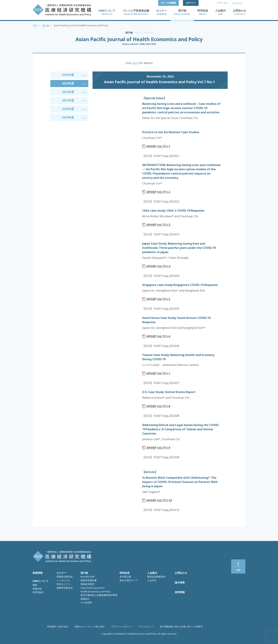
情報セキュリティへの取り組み (90, 627)
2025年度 (68, 75)
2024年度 (68, 83)
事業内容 (37, 589)
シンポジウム (63, 580)
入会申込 (152, 580)
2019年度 (68, 117)
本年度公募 (125, 577)
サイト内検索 (168, 3)
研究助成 (124, 573)
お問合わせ (181, 573)
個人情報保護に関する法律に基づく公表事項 (181, 627)
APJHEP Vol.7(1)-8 (158, 406)
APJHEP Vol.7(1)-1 (158, 146)
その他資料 (86, 602)
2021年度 (68, 100)
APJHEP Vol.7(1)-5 (158, 299)
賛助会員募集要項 (156, 577)
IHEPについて (41, 581)
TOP (35, 25)
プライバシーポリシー (122, 627)
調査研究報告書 (89, 580)
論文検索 (180, 582)
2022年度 (68, 92)
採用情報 (180, 592)
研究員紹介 (38, 592)
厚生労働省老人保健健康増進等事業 (99, 595)
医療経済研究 (87, 584)
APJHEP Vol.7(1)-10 (159, 500)
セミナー (62, 573)
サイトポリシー (146, 627)
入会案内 (152, 573)
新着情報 (38, 573)
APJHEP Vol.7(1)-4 (158, 266)
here (135, 63)
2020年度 (68, 109)
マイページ (237, 3)
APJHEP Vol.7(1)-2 (158, 192)
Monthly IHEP (88, 577)
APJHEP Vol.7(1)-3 (158, 225)
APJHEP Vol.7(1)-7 (158, 373)
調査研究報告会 (65, 588)
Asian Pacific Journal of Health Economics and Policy (96, 590)
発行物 (46, 25)
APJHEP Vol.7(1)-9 (158, 448)
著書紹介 (85, 599)
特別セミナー (63, 584)
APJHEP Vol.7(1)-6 (158, 336)
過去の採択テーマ (129, 580)
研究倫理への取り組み (58, 627)
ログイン (191, 3)
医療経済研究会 (65, 577)
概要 (35, 585)
